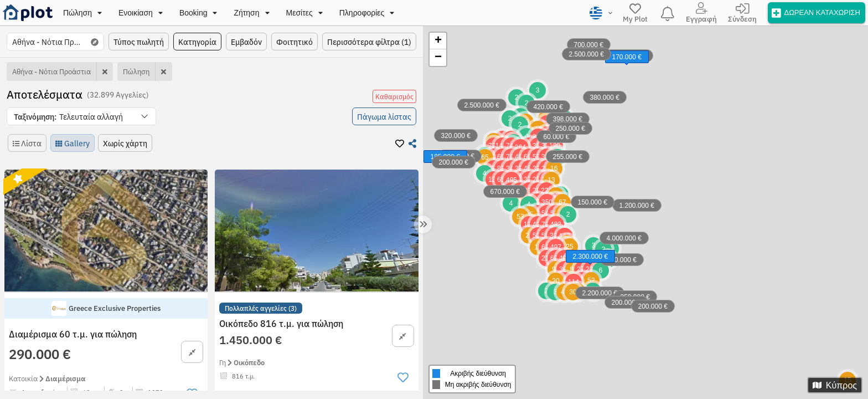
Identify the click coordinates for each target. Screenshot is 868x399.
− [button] (438, 58)
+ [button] (438, 41)
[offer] (817, 12)
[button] (81, 116)
